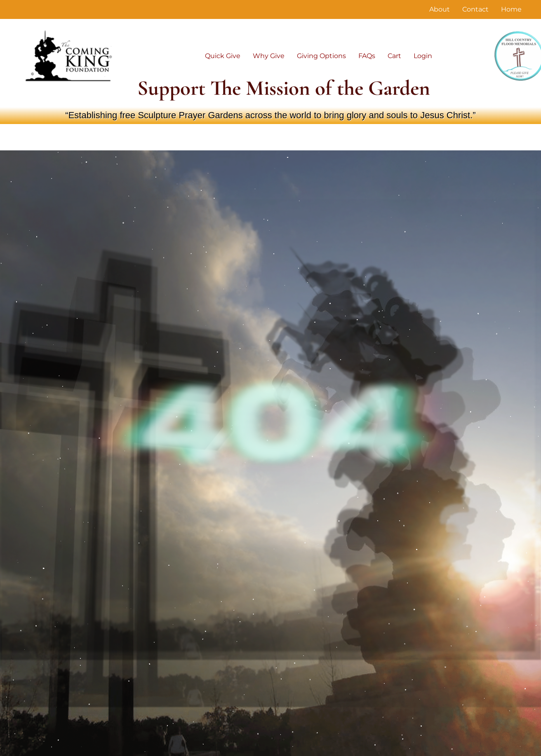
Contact (475, 9)
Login (423, 56)
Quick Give (223, 56)
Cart (394, 56)
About (440, 9)
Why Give (269, 56)
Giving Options (321, 56)
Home (511, 9)
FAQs (367, 56)
